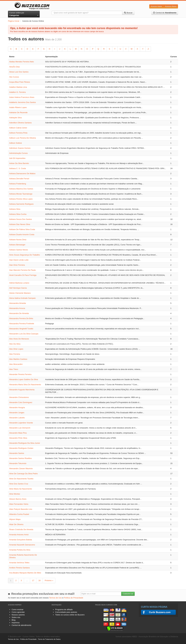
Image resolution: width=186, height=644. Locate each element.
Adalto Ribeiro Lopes (18, 107)
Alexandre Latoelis (17, 418)
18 (39, 580)
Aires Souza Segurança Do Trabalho (24, 255)
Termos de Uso (55, 598)
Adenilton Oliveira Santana (20, 123)
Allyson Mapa (15, 519)
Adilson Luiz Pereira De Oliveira (23, 138)
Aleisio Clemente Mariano (20, 293)
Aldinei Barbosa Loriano (19, 283)
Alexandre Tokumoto (18, 463)
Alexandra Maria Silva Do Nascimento (25, 385)
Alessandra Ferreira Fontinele (22, 324)
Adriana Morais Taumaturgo (21, 194)
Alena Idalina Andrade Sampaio (22, 298)
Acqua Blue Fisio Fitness (20, 82)
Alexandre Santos (17, 453)
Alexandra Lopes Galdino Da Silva (24, 379)
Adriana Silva (15, 209)
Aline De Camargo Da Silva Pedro (23, 474)
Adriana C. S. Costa (18, 168)
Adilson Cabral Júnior (18, 128)
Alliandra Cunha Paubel (19, 514)
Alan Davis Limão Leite (19, 260)
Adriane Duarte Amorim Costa (22, 234)
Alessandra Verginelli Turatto (21, 329)
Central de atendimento (21, 625)
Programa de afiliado (64, 610)
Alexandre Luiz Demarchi (20, 428)
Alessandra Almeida (18, 303)
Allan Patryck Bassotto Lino (21, 509)
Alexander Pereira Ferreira (20, 374)
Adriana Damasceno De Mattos (22, 173)
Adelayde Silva (15, 118)
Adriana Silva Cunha (18, 214)
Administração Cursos (18, 153)
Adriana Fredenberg (18, 184)
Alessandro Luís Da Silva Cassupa (24, 334)
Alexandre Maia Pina (18, 433)
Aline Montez (15, 494)
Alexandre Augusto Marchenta (22, 390)
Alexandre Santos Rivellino (20, 458)
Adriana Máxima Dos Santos (21, 189)
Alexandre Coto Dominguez (21, 402)
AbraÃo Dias (14, 67)
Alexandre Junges (17, 413)
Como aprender (18, 612)
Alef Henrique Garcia (18, 288)
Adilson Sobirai (15, 143)
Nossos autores (18, 615)
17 (33, 580)
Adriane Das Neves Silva (20, 224)
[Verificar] (115, 628)
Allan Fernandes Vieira (19, 504)
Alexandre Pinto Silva (18, 438)
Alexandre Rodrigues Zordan (21, 448)
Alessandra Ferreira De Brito (21, 318)
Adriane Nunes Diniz (18, 240)
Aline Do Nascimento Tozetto (21, 479)
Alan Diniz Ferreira (17, 265)
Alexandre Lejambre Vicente (21, 423)
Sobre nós (16, 617)
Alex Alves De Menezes (19, 339)
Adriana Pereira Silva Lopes (21, 199)
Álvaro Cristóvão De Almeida (21, 529)
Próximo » (49, 580)
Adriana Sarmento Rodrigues (21, 204)
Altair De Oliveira (16, 524)
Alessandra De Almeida (19, 313)
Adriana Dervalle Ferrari (19, 179)
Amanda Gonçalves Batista (21, 540)
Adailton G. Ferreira (17, 92)
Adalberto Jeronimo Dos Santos (23, 102)
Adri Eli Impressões (17, 158)
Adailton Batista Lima (18, 87)
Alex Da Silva (15, 344)
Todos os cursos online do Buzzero (70, 615)
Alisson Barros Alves (18, 499)
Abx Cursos (14, 77)
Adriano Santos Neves (19, 250)
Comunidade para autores (66, 612)
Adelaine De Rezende (18, 112)
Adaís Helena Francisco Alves (22, 97)
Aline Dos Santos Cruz (19, 484)
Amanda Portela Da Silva (20, 550)
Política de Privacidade (74, 598)
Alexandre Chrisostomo (19, 397)
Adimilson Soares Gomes (20, 148)
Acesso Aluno (171, 6)
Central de (165, 13)
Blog (14, 620)
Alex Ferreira (15, 354)
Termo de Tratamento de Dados (49, 639)
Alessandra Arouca (17, 308)
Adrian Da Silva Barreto (19, 163)
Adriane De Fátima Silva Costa (22, 229)
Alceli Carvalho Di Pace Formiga (23, 275)
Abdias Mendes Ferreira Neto (22, 62)
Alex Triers (14, 369)
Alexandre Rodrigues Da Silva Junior (25, 443)
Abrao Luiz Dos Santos (19, 72)
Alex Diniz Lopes (16, 349)
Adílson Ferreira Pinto (18, 133)
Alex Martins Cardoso (18, 359)
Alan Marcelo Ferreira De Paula (22, 270)
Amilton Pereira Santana (19, 568)
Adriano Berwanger (17, 245)
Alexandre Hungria (17, 407)
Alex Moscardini (16, 364)
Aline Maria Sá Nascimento (21, 489)
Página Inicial (14, 21)
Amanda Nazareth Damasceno (22, 545)
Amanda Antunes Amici (19, 535)
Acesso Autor (156, 6)
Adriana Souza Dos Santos (20, 219)
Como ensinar (18, 610)
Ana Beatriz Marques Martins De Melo (25, 573)
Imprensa (16, 623)
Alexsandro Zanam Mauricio (21, 468)
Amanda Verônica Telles (19, 563)
